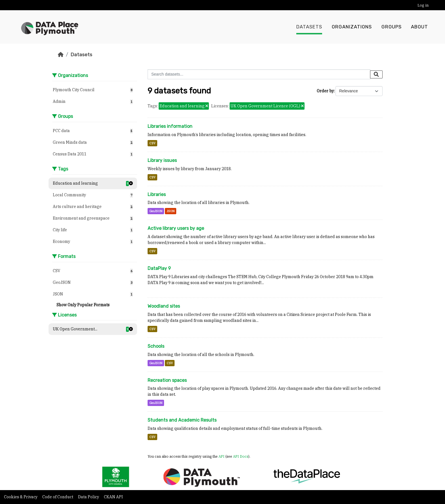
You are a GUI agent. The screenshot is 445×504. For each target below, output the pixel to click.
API (222, 456)
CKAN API (113, 497)
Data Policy (89, 497)
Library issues (162, 160)
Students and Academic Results (182, 420)
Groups (392, 27)
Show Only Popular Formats (83, 305)
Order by (325, 91)
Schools (156, 346)
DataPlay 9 (159, 268)
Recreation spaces (167, 380)
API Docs (241, 456)
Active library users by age (176, 228)
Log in (423, 5)
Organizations (352, 27)
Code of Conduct (58, 497)
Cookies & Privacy (21, 497)
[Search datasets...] (259, 74)
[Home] (61, 55)
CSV (152, 143)
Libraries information (170, 126)
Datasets (309, 27)
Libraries (157, 194)
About (419, 27)
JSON (171, 211)
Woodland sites (164, 306)
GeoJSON (156, 211)
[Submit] (376, 74)
